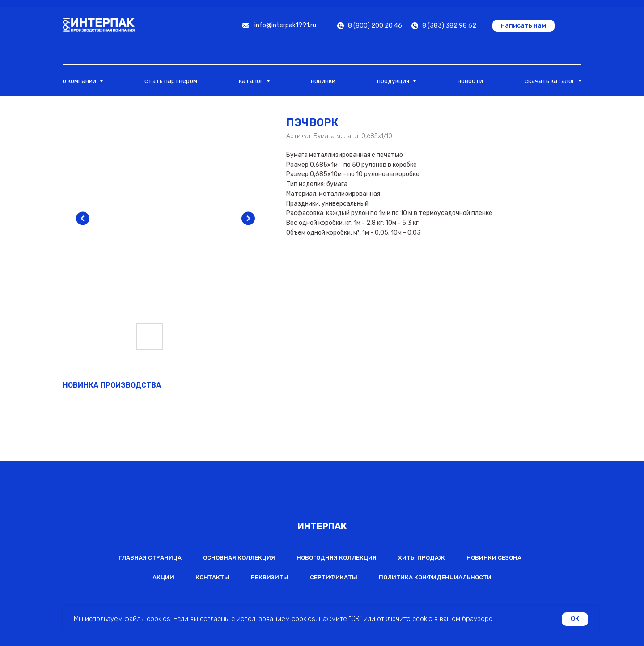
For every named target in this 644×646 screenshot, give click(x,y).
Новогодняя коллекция (337, 558)
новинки (323, 81)
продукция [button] (394, 81)
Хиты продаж (422, 558)
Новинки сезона (494, 558)
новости (470, 81)
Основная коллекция (239, 558)
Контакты (212, 577)
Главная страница (150, 558)
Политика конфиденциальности (435, 577)
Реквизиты (270, 577)
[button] (523, 26)
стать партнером (171, 81)
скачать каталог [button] (550, 81)
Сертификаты (334, 577)
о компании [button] (80, 81)
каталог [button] (252, 81)
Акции (163, 577)
